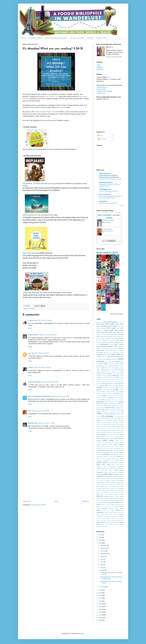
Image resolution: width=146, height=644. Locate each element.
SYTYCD (118, 492)
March (102, 570)
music (115, 444)
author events (119, 344)
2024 (100, 535)
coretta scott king (111, 378)
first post (108, 394)
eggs (117, 388)
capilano (99, 370)
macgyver (99, 430)
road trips (121, 476)
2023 (100, 537)
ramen (98, 470)
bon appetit (99, 359)
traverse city (104, 504)
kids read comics (114, 423)
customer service (115, 380)
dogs (107, 386)
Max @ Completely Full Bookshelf (40, 396)
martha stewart (116, 432)
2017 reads (108, 332)
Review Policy (101, 38)
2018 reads (116, 332)
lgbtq (114, 426)
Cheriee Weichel (34, 335)
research (121, 474)
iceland (99, 412)
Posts (100, 135)
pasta (122, 458)
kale (105, 421)
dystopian (100, 388)
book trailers (116, 362)
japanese (108, 419)
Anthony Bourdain (108, 342)
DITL (98, 386)
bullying (111, 366)
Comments (102, 139)
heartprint (103, 408)
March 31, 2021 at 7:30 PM (46, 423)
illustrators (105, 412)
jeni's (113, 419)
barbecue (107, 350)
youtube (116, 524)
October (103, 551)
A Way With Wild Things (31, 293)
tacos (122, 492)
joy (102, 421)
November (104, 548)
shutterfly (118, 484)
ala (108, 340)
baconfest (103, 348)
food (104, 396)
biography (100, 354)
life (123, 426)
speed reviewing (101, 490)
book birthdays (107, 359)
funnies (116, 398)
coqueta (103, 378)
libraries (119, 426)
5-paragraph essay (111, 336)
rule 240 (115, 478)
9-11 (117, 336)
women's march (101, 518)
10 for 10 (121, 322)
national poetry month (103, 450)
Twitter (99, 65)
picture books (102, 462)
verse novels (119, 508)
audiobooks (104, 344)
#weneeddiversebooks (110, 322)
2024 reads (103, 336)
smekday (99, 488)
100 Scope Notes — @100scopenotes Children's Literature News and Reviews (109, 175)
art (120, 342)
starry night (117, 490)
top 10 (103, 502)
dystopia (121, 386)
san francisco (100, 480)
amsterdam (113, 340)
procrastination (112, 466)
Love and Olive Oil (105, 194)
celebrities (114, 370)
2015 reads (119, 330)
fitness (114, 394)
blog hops (116, 354)
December (104, 545)
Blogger (81, 634)
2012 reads (111, 328)
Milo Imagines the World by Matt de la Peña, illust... (111, 578)
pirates (117, 463)
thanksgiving (100, 498)
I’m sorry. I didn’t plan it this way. (109, 191)
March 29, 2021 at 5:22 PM (48, 335)
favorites (103, 392)
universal (108, 506)
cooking (99, 378)
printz (105, 466)
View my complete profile (114, 57)
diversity (102, 386)
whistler (106, 516)
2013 (118, 328)
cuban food (107, 380)
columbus (104, 376)
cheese (98, 372)
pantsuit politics (111, 458)
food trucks (109, 396)
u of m (103, 506)
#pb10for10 (99, 322)
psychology (121, 466)
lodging (98, 428)
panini (105, 458)
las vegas (103, 425)
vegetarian (111, 508)
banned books (114, 348)
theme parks (117, 498)
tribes (117, 504)
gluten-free (108, 402)
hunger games (105, 410)
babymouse (121, 347)
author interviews (102, 346)
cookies (122, 376)
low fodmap (117, 428)
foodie (114, 396)
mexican (102, 436)
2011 (100, 615)
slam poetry (108, 486)
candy (113, 368)
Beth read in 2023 (107, 253)
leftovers (110, 426)
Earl (30, 411)
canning (117, 368)
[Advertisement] (56, 483)
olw (115, 456)
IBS (116, 410)
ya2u (107, 522)
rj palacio (116, 476)
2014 (102, 330)
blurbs (122, 357)
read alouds (109, 470)
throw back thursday (118, 500)
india (104, 414)
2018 (100, 596)
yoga (118, 522)
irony (100, 417)
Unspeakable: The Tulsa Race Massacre (37, 183)
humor (98, 410)
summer (112, 492)
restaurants (100, 476)
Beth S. (111, 47)
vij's (108, 510)
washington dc (100, 516)
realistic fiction (108, 474)
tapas (98, 494)
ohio (104, 456)
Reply (30, 328)
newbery (121, 452)
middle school (119, 440)
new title (116, 452)
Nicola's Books (101, 89)
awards (115, 346)
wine (122, 516)
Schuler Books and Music (104, 91)
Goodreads (62, 107)
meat (122, 432)
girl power (121, 400)
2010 (100, 618)
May (102, 565)
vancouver (121, 506)
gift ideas (109, 400)
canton (122, 368)
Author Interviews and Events (56, 38)
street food (107, 492)
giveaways (100, 402)
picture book (119, 460)
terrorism (117, 496)
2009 (100, 620)
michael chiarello (119, 436)
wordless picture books (117, 518)
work (102, 520)
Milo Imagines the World (31, 149)
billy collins (120, 352)
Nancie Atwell (100, 446)
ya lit (103, 522)
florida (118, 394)
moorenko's (99, 442)
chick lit (109, 372)
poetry (98, 464)
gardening (121, 398)
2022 (100, 540)
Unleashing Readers (106, 182)
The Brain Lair (101, 93)
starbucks (112, 490)
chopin (104, 374)
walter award (100, 514)
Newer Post (27, 501)
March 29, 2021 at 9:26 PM (50, 382)
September (104, 554)
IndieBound (105, 99)
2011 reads (112, 326)
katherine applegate (113, 421)
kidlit (108, 423)
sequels (98, 484)
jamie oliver (102, 419)
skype (102, 486)
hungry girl (112, 410)
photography (106, 460)
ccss (110, 370)
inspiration (115, 414)
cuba (102, 380)
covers (117, 378)
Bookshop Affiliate (102, 79)
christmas (109, 374)
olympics (119, 456)
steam (98, 492)
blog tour (105, 357)
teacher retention (113, 494)
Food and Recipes (35, 38)
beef (119, 350)
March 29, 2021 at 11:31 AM (43, 320)
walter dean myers (111, 514)
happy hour (100, 406)
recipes (116, 474)
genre (98, 400)
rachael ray (113, 468)
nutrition (99, 456)
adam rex (117, 338)
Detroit (114, 384)
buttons (98, 368)
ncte (122, 450)
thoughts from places (108, 500)
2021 (100, 543)
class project (120, 374)
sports (107, 490)
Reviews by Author (77, 38)
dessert (105, 384)
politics (122, 464)
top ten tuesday (114, 502)
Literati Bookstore (102, 87)
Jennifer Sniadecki (34, 382)
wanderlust (121, 514)
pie (108, 463)
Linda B (31, 320)
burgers (115, 366)
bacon (98, 348)
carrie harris (105, 370)
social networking (119, 488)
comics (109, 376)
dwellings (116, 386)
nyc (102, 456)
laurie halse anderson (118, 425)
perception (99, 460)
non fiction (99, 455)
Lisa (30, 353)
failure (104, 390)
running (119, 478)
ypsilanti (121, 524)
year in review (112, 522)
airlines (105, 340)
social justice (110, 488)
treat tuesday (111, 504)
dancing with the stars (111, 382)
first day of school (101, 394)
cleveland (99, 376)
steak (122, 490)
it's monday (31, 309)
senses (117, 482)
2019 (100, 593)
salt (123, 478)
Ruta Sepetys (107, 222)
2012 (100, 612)
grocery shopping (112, 404)
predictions (99, 466)
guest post (120, 404)
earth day (106, 388)
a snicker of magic (104, 338)
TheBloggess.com (105, 189)
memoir (104, 434)
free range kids (103, 398)
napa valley (115, 446)
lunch (122, 428)
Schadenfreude (120, 480)
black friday (107, 355)
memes (99, 434)
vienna (104, 510)
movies (99, 444)
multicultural (105, 445)
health (118, 406)
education (112, 388)
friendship (111, 398)
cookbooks (115, 376)
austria (111, 345)
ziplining (105, 526)
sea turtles (107, 482)
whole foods (111, 516)
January (103, 587)
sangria (113, 480)
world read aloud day (110, 520)
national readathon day (115, 450)
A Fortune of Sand (108, 220)
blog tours (111, 356)
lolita (102, 428)
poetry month (115, 464)
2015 (100, 604)
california (109, 368)
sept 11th (121, 482)
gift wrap (115, 400)
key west (104, 423)
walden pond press (118, 512)
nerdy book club (108, 452)
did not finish (120, 384)
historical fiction (110, 408)
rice (105, 476)
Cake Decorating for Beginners (108, 203)
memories (109, 434)
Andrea (31, 368)
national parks (120, 448)
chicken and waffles (118, 372)
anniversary (99, 342)
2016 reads (100, 332)
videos (99, 510)
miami (112, 436)
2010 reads (110, 324)
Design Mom (103, 201)
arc (114, 342)
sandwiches (107, 480)
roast (98, 478)
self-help (112, 482)
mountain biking (107, 442)
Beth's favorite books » (117, 314)
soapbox (104, 488)
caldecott (103, 368)
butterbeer (121, 366)
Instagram (100, 67)
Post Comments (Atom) (39, 505)
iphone (119, 414)
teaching (100, 496)
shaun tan (112, 484)
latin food (109, 425)
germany (103, 400)
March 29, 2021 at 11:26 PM (40, 411)
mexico (108, 436)
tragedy (122, 502)
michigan (115, 438)
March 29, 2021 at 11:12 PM (60, 396)
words (98, 520)
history (118, 408)
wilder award (118, 516)
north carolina (114, 454)
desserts (110, 384)
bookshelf (111, 364)
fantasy (116, 390)
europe (121, 388)
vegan (98, 508)
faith (108, 390)
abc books (112, 338)
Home (23, 38)
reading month (107, 472)
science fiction (100, 482)
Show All (121, 206)
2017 (100, 598)
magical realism (106, 430)
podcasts (121, 463)
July (102, 559)
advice (100, 340)
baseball (112, 350)
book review (115, 359)
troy (119, 504)
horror (122, 408)
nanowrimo (108, 446)
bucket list (105, 366)
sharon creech (105, 484)
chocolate (99, 374)
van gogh (114, 506)
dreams (111, 386)
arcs (117, 342)
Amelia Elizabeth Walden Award (45, 112)
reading (116, 470)
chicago (103, 372)
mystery (121, 444)
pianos (112, 460)
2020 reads (103, 334)
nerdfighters (100, 452)
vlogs (112, 510)
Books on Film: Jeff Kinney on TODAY (110, 179)
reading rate (115, 472)
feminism (108, 392)
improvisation (113, 412)
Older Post (86, 501)
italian (122, 417)
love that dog (108, 428)
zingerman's (100, 526)
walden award (108, 512)
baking (108, 348)
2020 (100, 590)
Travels (90, 38)
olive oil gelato (110, 456)
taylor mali (104, 494)
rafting (119, 468)
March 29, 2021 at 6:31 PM (43, 368)
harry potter (112, 406)
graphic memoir (115, 402)
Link (108, 77)
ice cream (121, 410)
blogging (117, 356)
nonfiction (106, 454)
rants (102, 470)
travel (99, 504)
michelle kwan (109, 438)
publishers (99, 468)
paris (118, 458)
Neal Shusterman (108, 231)
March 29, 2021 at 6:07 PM (41, 353)
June (102, 562)
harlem (105, 406)
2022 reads (117, 334)
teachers (121, 494)
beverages (99, 352)
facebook (99, 390)
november (121, 455)
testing (122, 496)
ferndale (113, 392)
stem (102, 492)
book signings (108, 362)
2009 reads (100, 324)
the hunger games (108, 498)
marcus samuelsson (107, 432)
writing (99, 522)
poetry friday (106, 464)
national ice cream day (109, 448)
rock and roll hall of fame (106, 478)
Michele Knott (33, 423)
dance (103, 382)
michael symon (101, 438)
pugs (104, 468)
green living (104, 404)
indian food (109, 414)
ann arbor (120, 340)
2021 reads (110, 334)
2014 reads (109, 330)
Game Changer (107, 229)
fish (112, 394)
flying (101, 396)
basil (116, 350)
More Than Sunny (30, 253)
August (103, 556)
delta (101, 384)
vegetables (104, 508)
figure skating (119, 392)
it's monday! (117, 417)
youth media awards (107, 524)
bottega (117, 364)
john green (118, 419)
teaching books (109, 496)
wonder (108, 518)
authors (110, 346)
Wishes (25, 215)
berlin (122, 350)
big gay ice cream (110, 352)
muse (111, 444)
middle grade (108, 440)
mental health (116, 434)
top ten (107, 502)
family (111, 390)
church (114, 374)
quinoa (108, 468)
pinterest (112, 463)
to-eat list (99, 502)
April (102, 567)
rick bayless (109, 476)
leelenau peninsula (101, 426)
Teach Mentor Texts (52, 96)
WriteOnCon (120, 520)
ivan (98, 419)
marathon (114, 430)
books (106, 364)
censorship (120, 370)
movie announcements (118, 442)
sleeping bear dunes (118, 486)
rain (123, 468)
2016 (100, 601)
